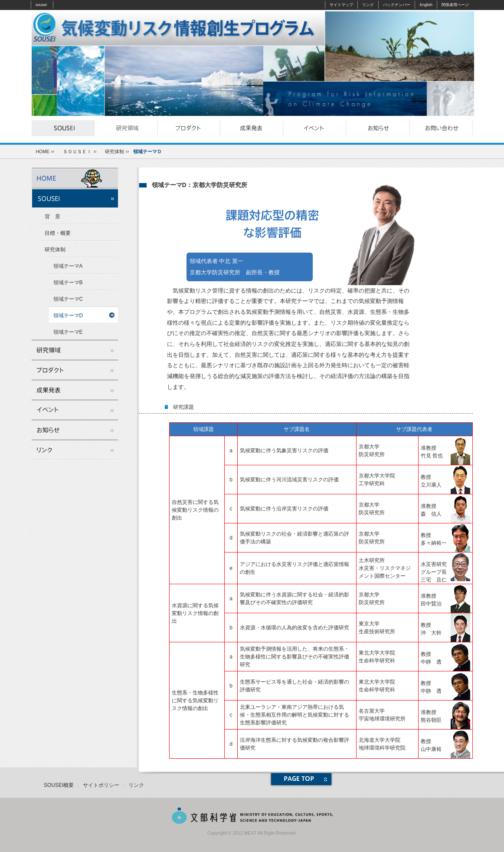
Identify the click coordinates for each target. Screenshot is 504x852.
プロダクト (189, 128)
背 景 (52, 217)
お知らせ (378, 128)
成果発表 (252, 128)
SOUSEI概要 (59, 785)
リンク (368, 5)
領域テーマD (68, 316)
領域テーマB (68, 283)
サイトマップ (341, 5)
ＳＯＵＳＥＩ (77, 151)
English (426, 5)
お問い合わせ (440, 128)
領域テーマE (68, 332)
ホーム (75, 178)
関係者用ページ (455, 5)
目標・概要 (58, 233)
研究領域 (126, 128)
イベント (315, 128)
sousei (41, 5)
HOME (43, 151)
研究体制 (115, 151)
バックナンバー (397, 5)
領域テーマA (68, 266)
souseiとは (63, 128)
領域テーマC (68, 299)
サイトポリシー (101, 785)
